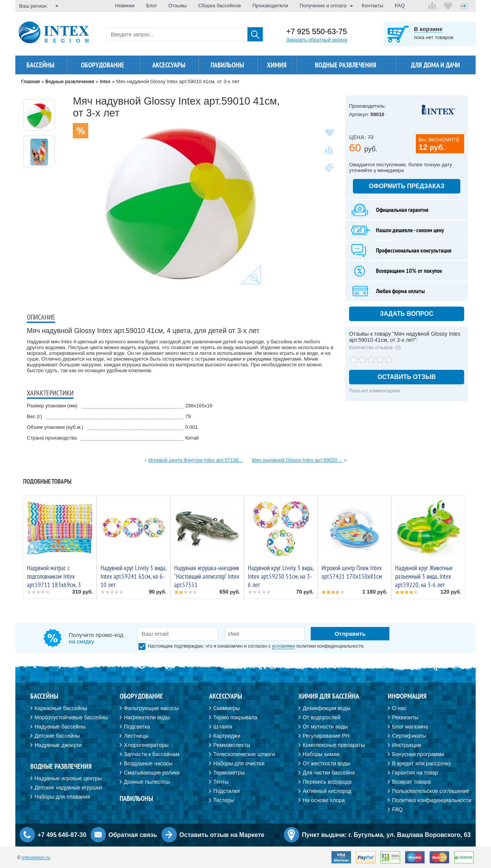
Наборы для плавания (62, 797)
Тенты (221, 782)
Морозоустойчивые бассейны (71, 717)
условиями (283, 646)
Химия (277, 65)
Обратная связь (133, 835)
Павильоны (227, 65)
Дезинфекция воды (327, 708)
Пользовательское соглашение (431, 791)
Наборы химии (321, 754)
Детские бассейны (57, 736)
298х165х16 (199, 406)
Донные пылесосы (147, 782)
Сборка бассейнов (220, 6)
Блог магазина (410, 727)
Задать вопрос (407, 314)
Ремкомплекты (232, 745)
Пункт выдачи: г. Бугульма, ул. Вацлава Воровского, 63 (386, 835)
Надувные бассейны (60, 727)
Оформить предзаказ (407, 186)
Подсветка (137, 727)
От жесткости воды (326, 763)
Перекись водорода (327, 782)
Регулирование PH (326, 736)
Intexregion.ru (36, 858)
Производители (270, 6)
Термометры (229, 773)
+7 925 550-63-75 (316, 32)
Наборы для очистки (239, 763)
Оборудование (103, 65)
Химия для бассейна (329, 696)
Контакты (372, 6)
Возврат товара (411, 782)
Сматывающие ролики (152, 773)
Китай (192, 438)
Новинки (125, 6)
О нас (399, 708)
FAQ (400, 6)
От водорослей (321, 717)
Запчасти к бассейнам (152, 754)
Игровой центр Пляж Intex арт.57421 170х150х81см (352, 572)
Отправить (350, 634)
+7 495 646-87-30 (62, 835)
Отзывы (178, 6)
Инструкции (407, 745)
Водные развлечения (61, 766)
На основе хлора (324, 800)
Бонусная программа (418, 754)
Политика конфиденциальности (432, 800)
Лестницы (136, 736)
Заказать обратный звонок (317, 40)
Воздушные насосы (148, 763)
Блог (152, 6)
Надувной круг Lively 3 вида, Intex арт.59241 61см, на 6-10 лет (133, 576)
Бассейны (40, 65)
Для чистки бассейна (329, 773)
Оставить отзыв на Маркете (222, 835)
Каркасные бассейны (61, 708)
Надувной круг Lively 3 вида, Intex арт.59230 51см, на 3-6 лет (281, 576)
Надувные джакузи (58, 745)
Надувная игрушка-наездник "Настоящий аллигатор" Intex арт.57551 (207, 576)
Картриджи (227, 736)
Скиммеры (227, 708)
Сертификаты (409, 736)
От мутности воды (325, 727)
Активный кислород (327, 791)
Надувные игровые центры (68, 778)
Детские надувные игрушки (68, 788)
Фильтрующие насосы (151, 708)
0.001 (192, 427)
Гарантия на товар (415, 773)
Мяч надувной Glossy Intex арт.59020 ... (297, 460)
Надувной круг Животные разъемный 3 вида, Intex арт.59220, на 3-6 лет (424, 576)
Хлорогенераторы (146, 745)
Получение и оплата (323, 6)
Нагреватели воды (147, 717)
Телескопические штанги (244, 754)
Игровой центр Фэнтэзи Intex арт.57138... (196, 460)
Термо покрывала (235, 717)
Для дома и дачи (435, 65)
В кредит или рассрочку (422, 763)
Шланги (223, 727)
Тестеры (224, 800)
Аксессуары (169, 65)
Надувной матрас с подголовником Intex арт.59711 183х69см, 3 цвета (54, 581)
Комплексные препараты (334, 745)
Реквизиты (405, 717)
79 (188, 416)
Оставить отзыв (407, 377)
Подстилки (227, 791)
